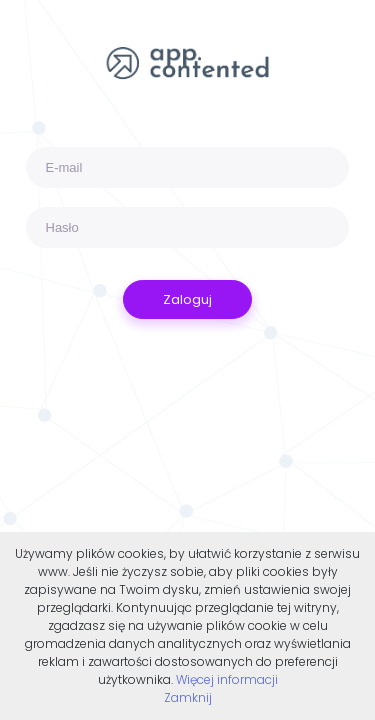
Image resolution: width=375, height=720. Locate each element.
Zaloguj (187, 299)
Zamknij (188, 697)
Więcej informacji (227, 679)
